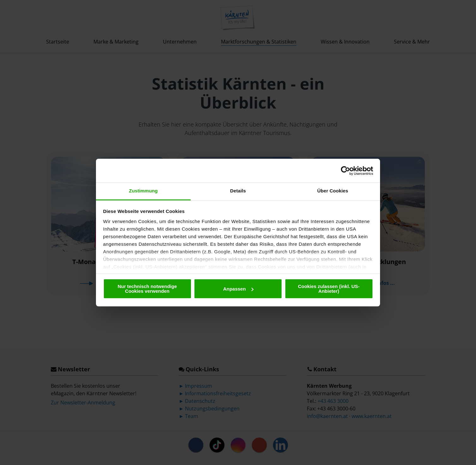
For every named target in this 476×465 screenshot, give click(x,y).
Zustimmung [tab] (143, 191)
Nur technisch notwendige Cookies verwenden (147, 289)
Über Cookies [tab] (333, 191)
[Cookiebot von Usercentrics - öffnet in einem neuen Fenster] (345, 171)
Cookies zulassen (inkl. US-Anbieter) (329, 289)
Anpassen (238, 289)
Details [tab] (238, 191)
